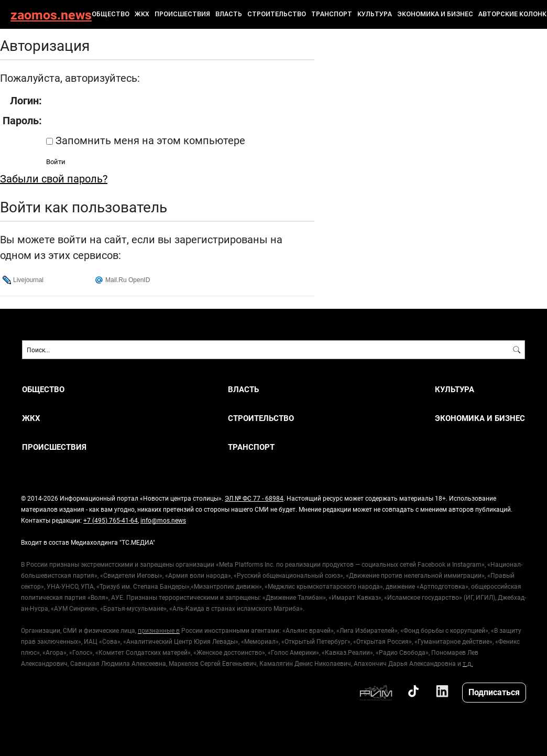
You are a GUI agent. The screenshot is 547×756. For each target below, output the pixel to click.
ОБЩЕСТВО (111, 14)
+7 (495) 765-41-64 (111, 520)
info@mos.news (163, 520)
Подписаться (494, 692)
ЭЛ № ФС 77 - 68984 (254, 498)
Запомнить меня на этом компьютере (149, 140)
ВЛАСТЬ (229, 14)
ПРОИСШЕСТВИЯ (182, 14)
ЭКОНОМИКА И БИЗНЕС (435, 14)
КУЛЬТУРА (375, 14)
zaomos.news (51, 14)
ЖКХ (142, 14)
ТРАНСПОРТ (332, 14)
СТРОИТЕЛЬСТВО (277, 14)
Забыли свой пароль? (54, 178)
